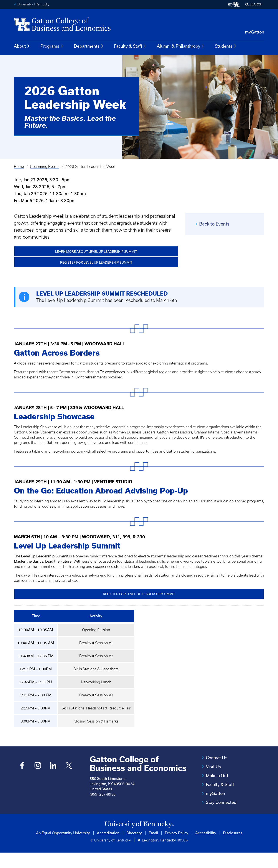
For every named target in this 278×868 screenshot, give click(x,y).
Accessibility (206, 848)
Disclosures (233, 848)
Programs (52, 46)
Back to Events (214, 224)
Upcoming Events (45, 167)
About (22, 46)
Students (226, 46)
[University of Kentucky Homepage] (139, 839)
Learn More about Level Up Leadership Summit (96, 251)
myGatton (255, 32)
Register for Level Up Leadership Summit (96, 262)
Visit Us (213, 766)
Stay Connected (221, 802)
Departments (89, 46)
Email (153, 848)
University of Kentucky (33, 4)
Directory (134, 848)
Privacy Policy (177, 848)
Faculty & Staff (130, 46)
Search (256, 4)
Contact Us (217, 757)
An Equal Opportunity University (63, 848)
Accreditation (108, 848)
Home (19, 167)
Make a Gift (217, 775)
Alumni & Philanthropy (181, 46)
